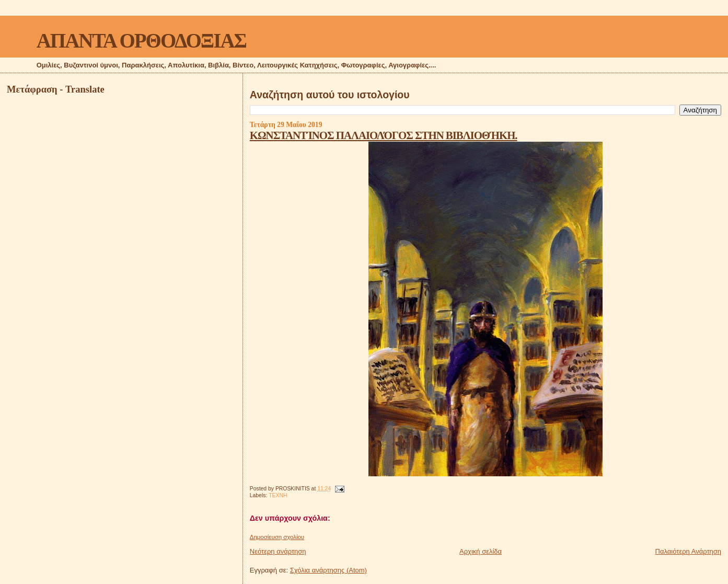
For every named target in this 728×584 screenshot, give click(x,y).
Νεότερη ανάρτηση (278, 551)
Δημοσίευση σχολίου (277, 537)
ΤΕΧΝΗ (278, 495)
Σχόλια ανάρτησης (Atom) (328, 570)
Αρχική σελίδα (481, 551)
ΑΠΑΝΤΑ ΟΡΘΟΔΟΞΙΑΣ (141, 41)
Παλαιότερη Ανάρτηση (688, 551)
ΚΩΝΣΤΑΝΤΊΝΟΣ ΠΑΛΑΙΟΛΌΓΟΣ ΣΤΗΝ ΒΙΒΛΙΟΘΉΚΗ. (384, 135)
